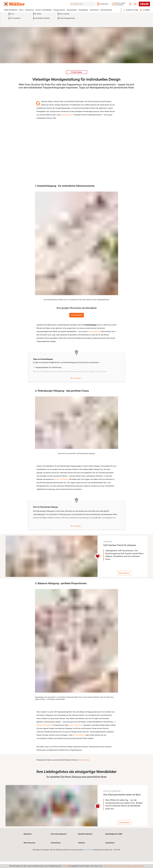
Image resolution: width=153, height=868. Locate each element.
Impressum (121, 866)
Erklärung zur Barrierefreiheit (135, 866)
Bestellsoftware (67, 115)
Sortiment (82, 849)
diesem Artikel (84, 763)
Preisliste (65, 866)
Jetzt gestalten (77, 315)
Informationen (56, 849)
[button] (130, 4)
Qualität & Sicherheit (85, 840)
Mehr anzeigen (76, 378)
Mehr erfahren (126, 575)
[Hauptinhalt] (76, 423)
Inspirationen (110, 849)
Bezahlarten (28, 840)
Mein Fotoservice (29, 849)
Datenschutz (112, 866)
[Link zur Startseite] (24, 4)
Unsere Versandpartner (59, 840)
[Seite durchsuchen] (83, 4)
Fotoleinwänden (94, 331)
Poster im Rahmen (61, 480)
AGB (105, 866)
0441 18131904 (89, 856)
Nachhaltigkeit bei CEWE (114, 840)
